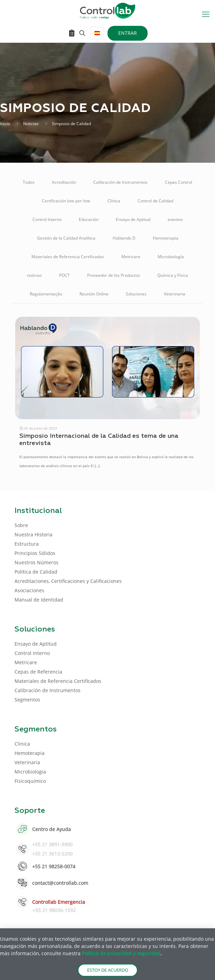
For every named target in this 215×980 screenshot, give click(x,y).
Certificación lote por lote (66, 201)
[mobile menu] (206, 14)
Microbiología (171, 257)
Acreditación (64, 182)
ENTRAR (128, 33)
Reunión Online (94, 294)
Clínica (114, 201)
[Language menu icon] (97, 33)
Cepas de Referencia (38, 672)
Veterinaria (175, 294)
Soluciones (136, 294)
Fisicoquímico (30, 781)
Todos (29, 182)
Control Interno (47, 219)
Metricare (131, 257)
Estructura (27, 544)
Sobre (21, 525)
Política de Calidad (36, 572)
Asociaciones (29, 590)
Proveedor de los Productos (114, 275)
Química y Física (173, 275)
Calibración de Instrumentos (120, 182)
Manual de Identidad (39, 600)
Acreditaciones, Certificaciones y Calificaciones (68, 581)
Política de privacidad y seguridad (121, 953)
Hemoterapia (166, 238)
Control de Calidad (155, 201)
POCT (64, 275)
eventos (175, 219)
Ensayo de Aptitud (133, 219)
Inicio (5, 124)
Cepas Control (179, 182)
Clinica (22, 744)
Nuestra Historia (34, 534)
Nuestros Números (36, 562)
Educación (89, 219)
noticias (34, 275)
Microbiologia (30, 772)
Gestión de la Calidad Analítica (66, 238)
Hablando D (124, 238)
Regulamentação (46, 294)
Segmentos (27, 700)
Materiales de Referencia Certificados (68, 257)
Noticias (31, 124)
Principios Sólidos (35, 553)
